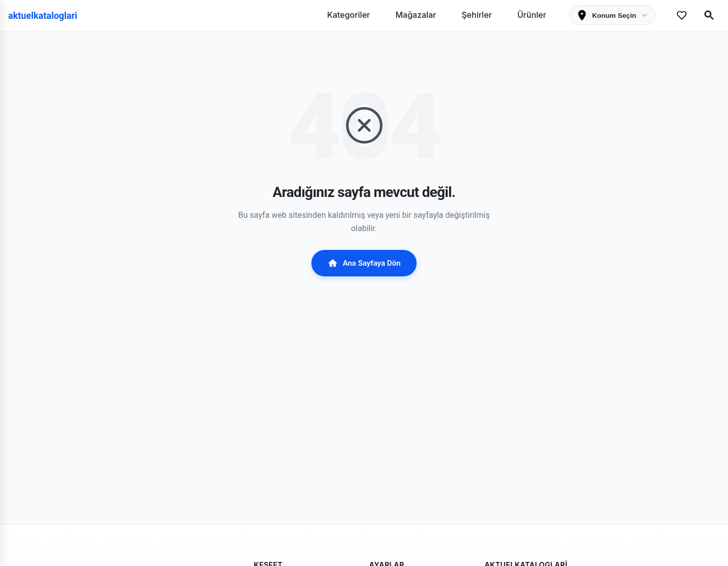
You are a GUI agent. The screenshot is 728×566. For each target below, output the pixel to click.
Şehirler (476, 15)
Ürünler (532, 15)
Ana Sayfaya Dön (364, 263)
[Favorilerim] (682, 15)
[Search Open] (709, 15)
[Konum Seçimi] (612, 15)
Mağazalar (416, 15)
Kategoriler (348, 15)
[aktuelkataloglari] (46, 15)
